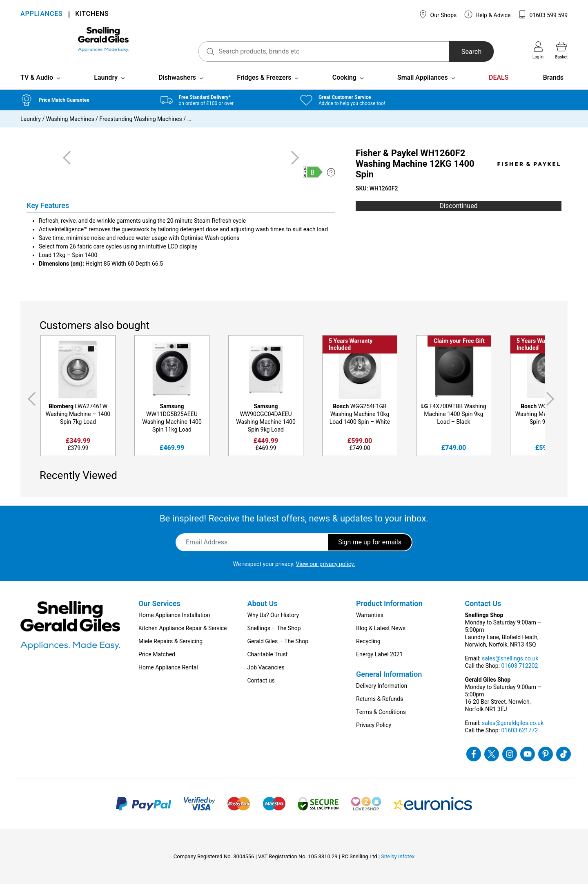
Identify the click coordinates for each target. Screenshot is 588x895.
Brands (553, 88)
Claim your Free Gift (459, 351)
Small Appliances (423, 88)
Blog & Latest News (381, 639)
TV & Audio (37, 88)
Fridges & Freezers (264, 88)
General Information (389, 685)
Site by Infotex (398, 867)
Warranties (370, 626)
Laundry (106, 88)
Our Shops (438, 14)
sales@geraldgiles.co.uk (513, 734)
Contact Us (483, 614)
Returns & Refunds (380, 709)
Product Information (389, 614)
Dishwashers (177, 88)
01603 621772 (519, 741)
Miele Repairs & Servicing (170, 652)
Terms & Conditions (381, 723)
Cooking (344, 88)
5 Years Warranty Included (351, 355)
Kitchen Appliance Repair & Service (183, 639)
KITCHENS (92, 15)
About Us (263, 614)
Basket (561, 50)
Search (455, 52)
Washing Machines (70, 130)
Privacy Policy (374, 736)
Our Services (159, 614)
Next (552, 409)
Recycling (368, 652)
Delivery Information (382, 696)
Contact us (261, 691)
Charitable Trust (268, 665)
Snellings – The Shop (274, 639)
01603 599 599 (543, 14)
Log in (538, 50)
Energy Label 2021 (379, 665)
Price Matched (157, 665)
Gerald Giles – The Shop (278, 652)
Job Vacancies (266, 678)
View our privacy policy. (326, 575)
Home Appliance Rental (168, 678)
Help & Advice (488, 14)
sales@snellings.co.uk (510, 669)
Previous (30, 409)
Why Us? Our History (273, 626)
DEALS (499, 88)
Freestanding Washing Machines (140, 130)
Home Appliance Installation (174, 626)
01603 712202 (519, 676)
